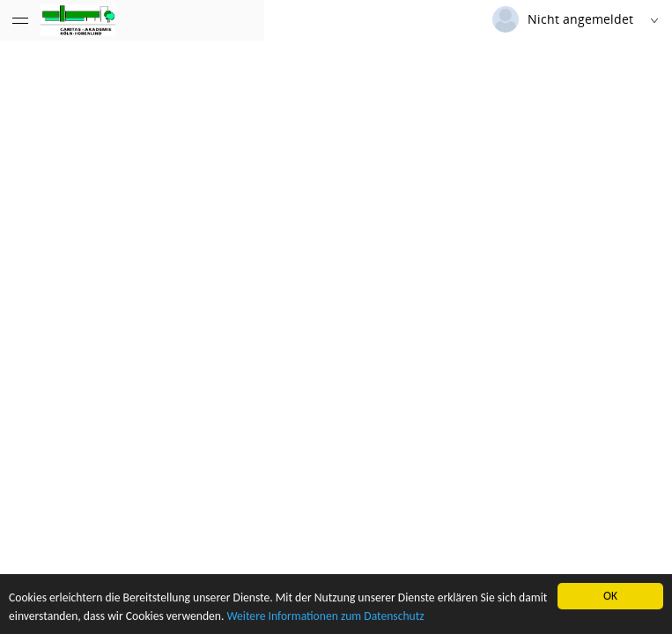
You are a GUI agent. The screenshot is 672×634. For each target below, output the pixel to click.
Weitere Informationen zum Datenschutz (325, 617)
